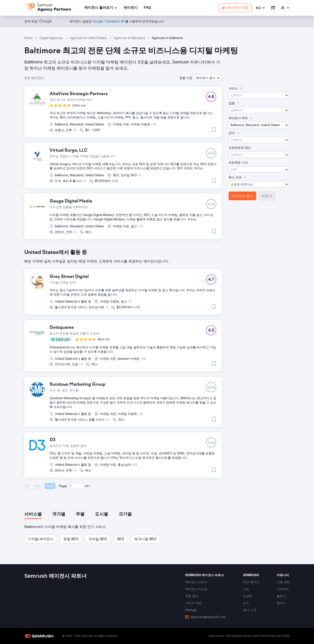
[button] (261, 8)
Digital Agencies (51, 38)
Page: (63, 486)
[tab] (33, 514)
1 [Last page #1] (89, 486)
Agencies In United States (88, 38)
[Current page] (76, 486)
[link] (131, 8)
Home (28, 38)
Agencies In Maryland (129, 38)
